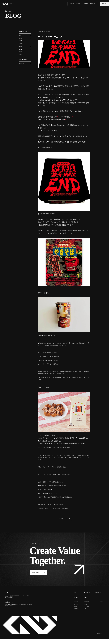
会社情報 (76, 609)
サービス (76, 604)
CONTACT (98, 593)
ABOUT (78, 4)
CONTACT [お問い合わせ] (104, 4)
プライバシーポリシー (99, 601)
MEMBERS (86, 4)
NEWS (85, 597)
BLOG (85, 609)
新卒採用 (85, 604)
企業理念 (76, 607)
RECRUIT (93, 4)
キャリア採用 (86, 607)
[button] (25, 35)
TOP (75, 593)
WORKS (72, 4)
